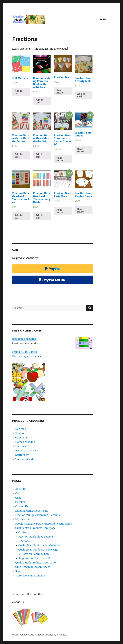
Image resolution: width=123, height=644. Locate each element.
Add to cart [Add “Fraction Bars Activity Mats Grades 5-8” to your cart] (39, 155)
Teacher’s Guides (25, 459)
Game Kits (21, 438)
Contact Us (22, 506)
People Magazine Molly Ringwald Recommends (44, 524)
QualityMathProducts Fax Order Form (41, 545)
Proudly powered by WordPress (52, 635)
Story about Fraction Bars (31, 576)
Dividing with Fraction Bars (32, 511)
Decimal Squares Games (27, 356)
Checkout (21, 502)
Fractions (21, 433)
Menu (104, 20)
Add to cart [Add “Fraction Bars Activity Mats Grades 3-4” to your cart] (19, 155)
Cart (18, 493)
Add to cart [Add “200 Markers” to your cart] (19, 92)
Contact (23, 532)
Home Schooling (25, 442)
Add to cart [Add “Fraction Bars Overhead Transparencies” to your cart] (19, 216)
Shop (18, 571)
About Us (21, 489)
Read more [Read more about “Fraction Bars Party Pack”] (60, 211)
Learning (21, 446)
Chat (18, 498)
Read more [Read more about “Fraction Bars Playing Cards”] (80, 210)
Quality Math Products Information (36, 563)
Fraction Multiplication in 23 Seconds (37, 515)
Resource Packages (27, 451)
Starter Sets (22, 455)
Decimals (21, 429)
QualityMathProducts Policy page (38, 550)
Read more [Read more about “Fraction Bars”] (60, 91)
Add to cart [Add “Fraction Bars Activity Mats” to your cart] (81, 95)
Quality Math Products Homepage (35, 528)
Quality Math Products (23, 635)
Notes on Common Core (36, 554)
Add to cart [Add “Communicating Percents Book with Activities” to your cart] (39, 101)
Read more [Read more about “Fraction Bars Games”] (80, 150)
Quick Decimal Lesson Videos (33, 567)
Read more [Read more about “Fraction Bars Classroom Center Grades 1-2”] (60, 159)
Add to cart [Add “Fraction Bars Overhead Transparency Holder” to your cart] (39, 216)
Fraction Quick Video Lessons (36, 537)
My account (22, 519)
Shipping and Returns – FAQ (35, 558)
